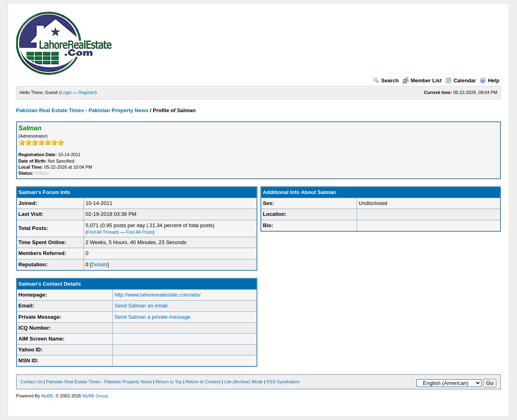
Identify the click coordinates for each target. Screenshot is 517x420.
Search (386, 80)
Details (99, 264)
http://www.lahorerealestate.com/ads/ (157, 295)
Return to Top (169, 382)
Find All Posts (140, 232)
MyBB (47, 396)
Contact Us (32, 382)
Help (489, 80)
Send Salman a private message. (153, 317)
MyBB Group (95, 396)
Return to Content (203, 382)
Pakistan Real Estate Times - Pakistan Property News (83, 110)
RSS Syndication (283, 382)
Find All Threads (103, 232)
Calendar (461, 80)
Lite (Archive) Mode (243, 382)
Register (87, 92)
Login (66, 92)
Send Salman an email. (141, 306)
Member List (422, 80)
